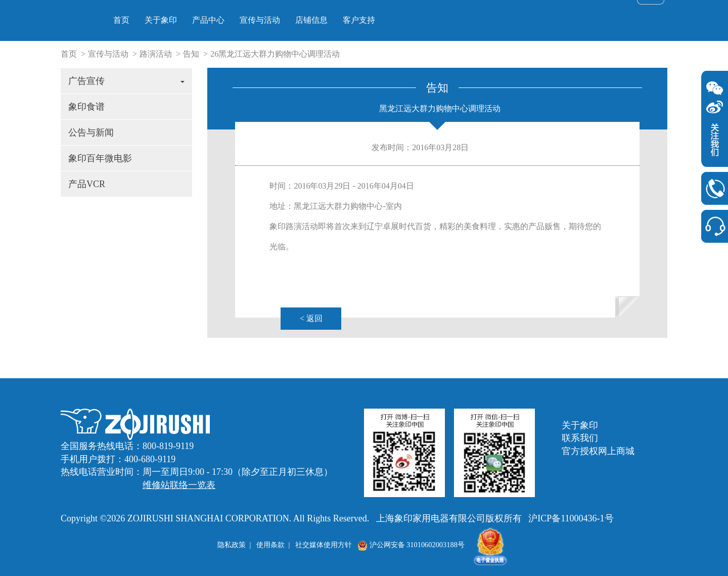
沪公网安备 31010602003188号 (411, 545)
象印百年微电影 (100, 158)
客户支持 (491, 20)
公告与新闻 (91, 132)
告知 (191, 54)
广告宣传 (126, 81)
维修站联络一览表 (179, 485)
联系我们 (580, 438)
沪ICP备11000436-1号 (571, 518)
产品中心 (340, 20)
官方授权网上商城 (598, 451)
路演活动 (156, 54)
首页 (253, 20)
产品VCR (87, 184)
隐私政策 (232, 545)
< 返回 (311, 318)
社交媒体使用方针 (324, 545)
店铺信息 (443, 20)
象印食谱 (86, 107)
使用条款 (270, 545)
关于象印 (293, 20)
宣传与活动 (392, 20)
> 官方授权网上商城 (586, 12)
